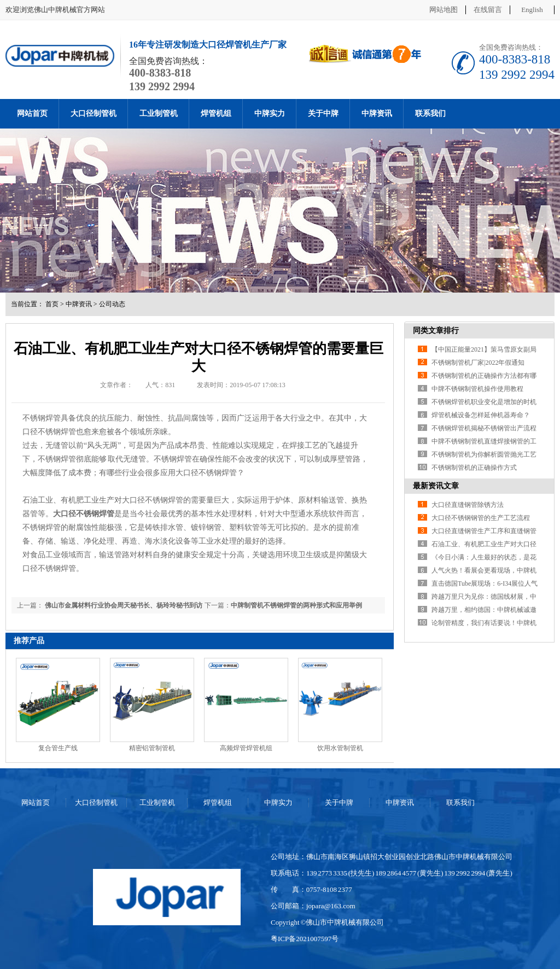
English (532, 10)
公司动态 (112, 304)
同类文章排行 (436, 331)
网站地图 (444, 10)
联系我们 (430, 113)
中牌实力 (270, 113)
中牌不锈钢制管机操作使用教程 (477, 389)
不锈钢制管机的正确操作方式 (474, 468)
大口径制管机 (94, 113)
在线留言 (488, 10)
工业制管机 (159, 113)
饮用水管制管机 (340, 748)
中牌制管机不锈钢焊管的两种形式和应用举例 (296, 605)
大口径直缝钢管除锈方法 (468, 505)
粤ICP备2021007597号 (305, 939)
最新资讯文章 (436, 486)
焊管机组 (216, 113)
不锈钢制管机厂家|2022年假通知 (478, 363)
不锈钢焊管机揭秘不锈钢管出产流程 (484, 428)
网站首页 (32, 113)
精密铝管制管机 (152, 748)
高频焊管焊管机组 (246, 748)
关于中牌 (323, 113)
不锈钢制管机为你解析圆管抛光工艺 (484, 454)
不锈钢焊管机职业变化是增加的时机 (484, 402)
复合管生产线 (58, 748)
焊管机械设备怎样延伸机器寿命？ (481, 415)
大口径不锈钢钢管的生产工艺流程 (481, 518)
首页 (52, 304)
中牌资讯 (377, 113)
